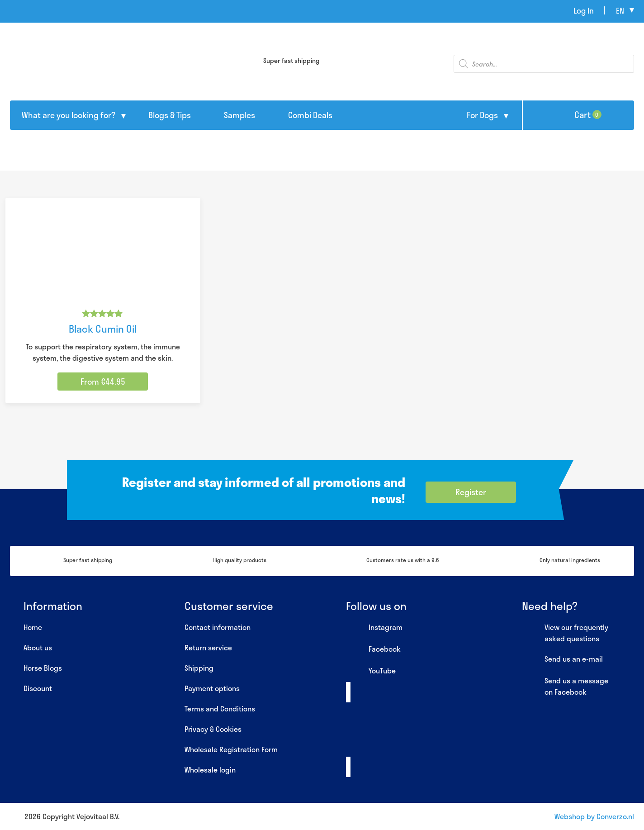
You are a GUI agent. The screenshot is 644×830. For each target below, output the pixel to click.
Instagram (374, 628)
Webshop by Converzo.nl (594, 816)
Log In (584, 10)
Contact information (218, 627)
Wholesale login (210, 770)
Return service (208, 647)
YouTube (371, 671)
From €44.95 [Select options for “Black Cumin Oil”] (103, 382)
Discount (38, 688)
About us (38, 647)
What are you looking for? (69, 115)
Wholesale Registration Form (231, 749)
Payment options (212, 688)
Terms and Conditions (220, 708)
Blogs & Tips (170, 115)
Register (471, 492)
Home (33, 627)
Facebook (373, 649)
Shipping (199, 668)
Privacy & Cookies (213, 729)
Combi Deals (310, 115)
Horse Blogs (43, 668)
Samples (239, 115)
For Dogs (482, 115)
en (620, 10)
